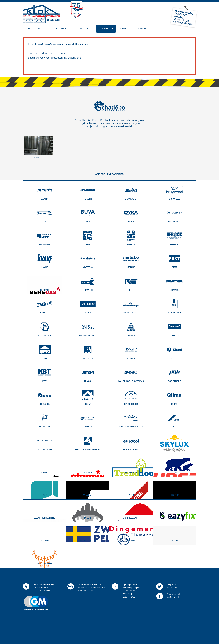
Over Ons (42, 29)
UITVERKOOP (141, 29)
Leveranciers (106, 29)
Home (28, 29)
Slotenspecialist (83, 29)
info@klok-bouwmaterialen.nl (92, 588)
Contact (124, 29)
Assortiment (60, 29)
